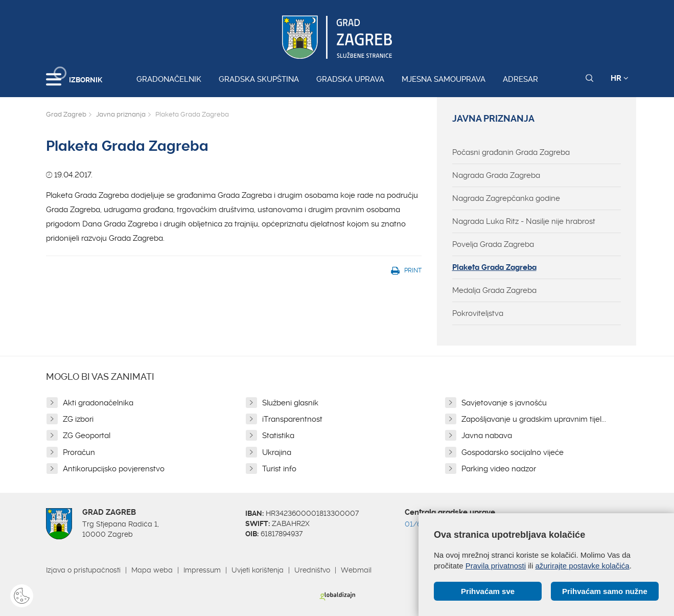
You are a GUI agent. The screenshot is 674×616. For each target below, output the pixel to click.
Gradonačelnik (169, 79)
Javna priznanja (121, 114)
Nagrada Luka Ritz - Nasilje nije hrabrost (524, 221)
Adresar (520, 79)
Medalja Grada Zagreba (494, 290)
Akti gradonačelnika (98, 403)
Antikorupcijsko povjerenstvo (114, 469)
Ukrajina (277, 452)
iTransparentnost (292, 419)
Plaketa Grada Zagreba (494, 267)
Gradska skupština (259, 79)
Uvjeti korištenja (258, 570)
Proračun (79, 452)
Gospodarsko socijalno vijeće (513, 452)
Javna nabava (487, 436)
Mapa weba (152, 570)
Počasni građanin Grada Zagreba (511, 152)
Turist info (279, 469)
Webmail (356, 570)
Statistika (278, 436)
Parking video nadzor (499, 469)
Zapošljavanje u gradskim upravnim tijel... (534, 419)
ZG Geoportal (87, 436)
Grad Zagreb (66, 114)
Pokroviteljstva (478, 313)
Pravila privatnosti (496, 566)
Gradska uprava (350, 79)
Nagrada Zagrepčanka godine (506, 198)
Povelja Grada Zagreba (493, 244)
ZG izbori (78, 419)
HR (620, 78)
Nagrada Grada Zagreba (496, 175)
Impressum (202, 570)
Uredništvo (312, 570)
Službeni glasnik (290, 403)
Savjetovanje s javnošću (504, 403)
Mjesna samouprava (444, 79)
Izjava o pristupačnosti (83, 570)
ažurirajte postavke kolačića (582, 566)
